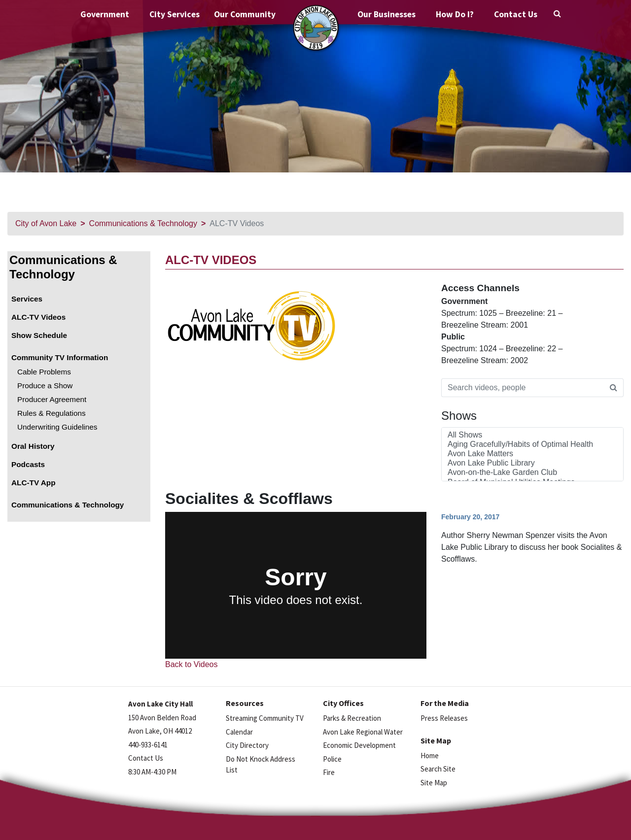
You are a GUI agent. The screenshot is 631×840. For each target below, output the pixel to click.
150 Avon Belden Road (162, 718)
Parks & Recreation (352, 718)
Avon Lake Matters (532, 454)
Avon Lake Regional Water (363, 732)
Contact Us (516, 14)
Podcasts (28, 464)
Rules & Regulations (52, 413)
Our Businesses (386, 14)
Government (105, 14)
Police (332, 759)
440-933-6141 (148, 745)
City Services (175, 14)
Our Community (245, 14)
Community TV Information (60, 357)
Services (27, 299)
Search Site (438, 769)
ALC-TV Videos (38, 317)
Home (430, 756)
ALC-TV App (34, 483)
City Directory (247, 745)
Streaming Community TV (265, 718)
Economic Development (359, 745)
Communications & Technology (143, 223)
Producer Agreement (52, 399)
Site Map (434, 783)
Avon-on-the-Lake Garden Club (532, 473)
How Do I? (455, 14)
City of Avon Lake (46, 223)
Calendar (239, 732)
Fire (329, 772)
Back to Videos (191, 664)
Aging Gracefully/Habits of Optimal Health (532, 445)
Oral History (33, 446)
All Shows (532, 435)
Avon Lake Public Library (532, 463)
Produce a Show (45, 386)
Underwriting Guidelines (57, 427)
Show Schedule (39, 335)
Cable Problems (44, 372)
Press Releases (444, 718)
